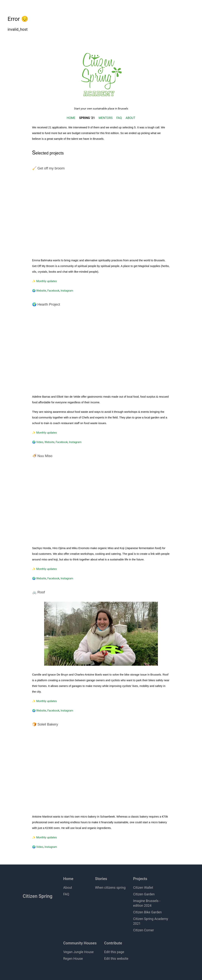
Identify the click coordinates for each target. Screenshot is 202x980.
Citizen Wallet (143, 888)
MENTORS (106, 118)
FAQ (119, 118)
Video (40, 442)
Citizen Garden (144, 894)
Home (68, 879)
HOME (71, 118)
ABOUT (130, 118)
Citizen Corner (144, 930)
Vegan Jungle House (78, 952)
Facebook (53, 291)
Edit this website (116, 959)
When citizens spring (110, 888)
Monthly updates (46, 281)
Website (41, 291)
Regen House (73, 959)
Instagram (67, 291)
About (68, 888)
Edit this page (114, 952)
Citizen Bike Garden (147, 912)
